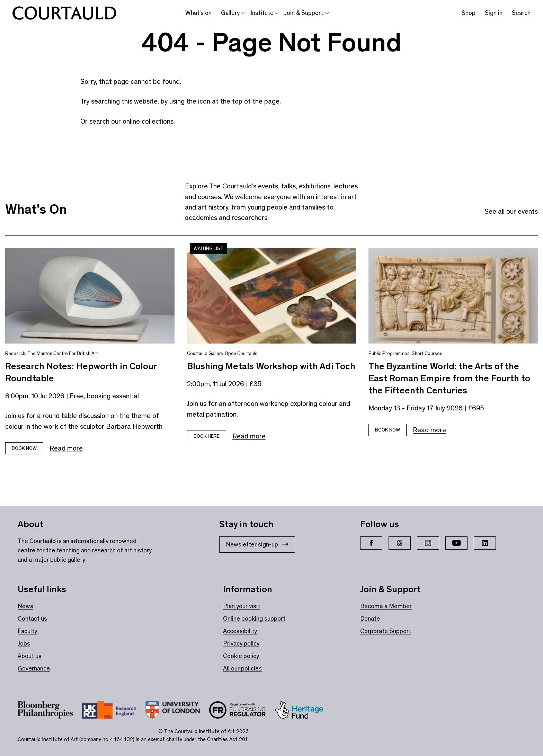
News (25, 606)
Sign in (494, 13)
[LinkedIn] (485, 543)
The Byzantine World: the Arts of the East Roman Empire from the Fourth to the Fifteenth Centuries (449, 378)
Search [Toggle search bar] (521, 13)
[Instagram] (428, 543)
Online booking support (254, 619)
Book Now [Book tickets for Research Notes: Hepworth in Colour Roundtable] (24, 448)
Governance (34, 668)
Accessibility (240, 631)
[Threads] (400, 543)
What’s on (198, 13)
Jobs (24, 643)
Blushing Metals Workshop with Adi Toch (271, 366)
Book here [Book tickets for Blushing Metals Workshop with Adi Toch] (207, 436)
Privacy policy (241, 643)
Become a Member (386, 606)
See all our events (511, 211)
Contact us (32, 619)
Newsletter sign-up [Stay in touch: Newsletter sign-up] (257, 544)
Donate (370, 619)
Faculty (27, 631)
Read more (66, 448)
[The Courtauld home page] (64, 13)
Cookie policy (241, 656)
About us (30, 656)
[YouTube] (456, 543)
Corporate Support (386, 631)
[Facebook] (371, 543)
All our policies (242, 668)
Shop (469, 13)
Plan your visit (242, 606)
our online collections (142, 121)
